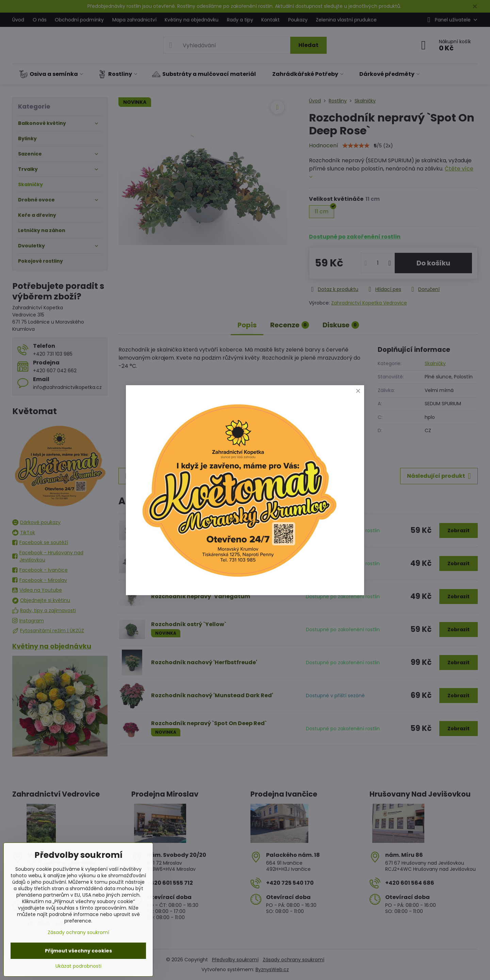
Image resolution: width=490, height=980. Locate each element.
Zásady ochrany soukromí (78, 932)
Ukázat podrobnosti (78, 966)
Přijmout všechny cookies (78, 951)
